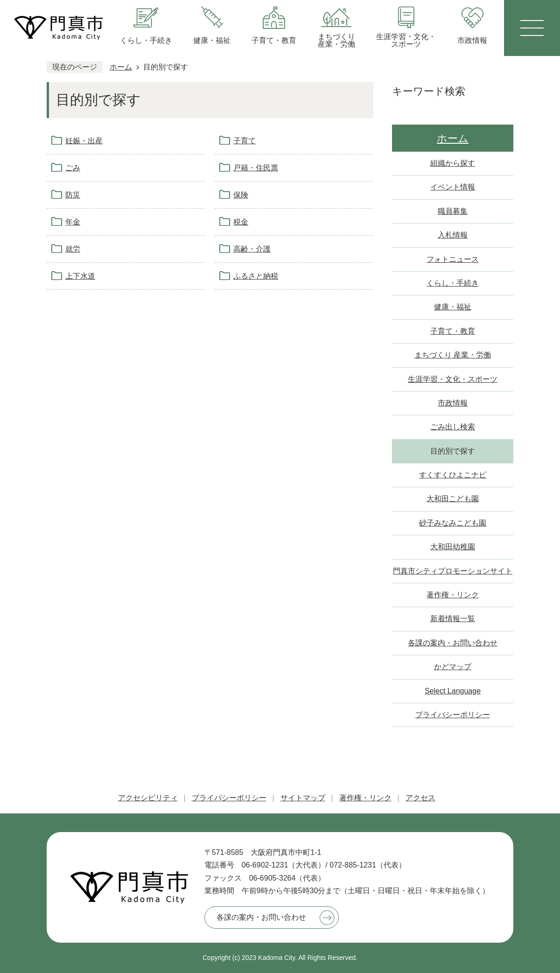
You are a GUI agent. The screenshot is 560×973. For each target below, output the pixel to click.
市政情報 (453, 403)
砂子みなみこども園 (453, 523)
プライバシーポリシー (453, 715)
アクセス (420, 798)
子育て (245, 141)
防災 (73, 195)
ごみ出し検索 (453, 427)
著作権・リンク (453, 595)
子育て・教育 (453, 331)
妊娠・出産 (84, 141)
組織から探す (453, 163)
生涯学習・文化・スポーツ (453, 379)
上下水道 (80, 276)
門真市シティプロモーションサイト (453, 571)
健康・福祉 (453, 307)
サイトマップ (303, 798)
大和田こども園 (453, 499)
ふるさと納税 (256, 276)
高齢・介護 (252, 249)
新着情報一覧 (453, 619)
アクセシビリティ (148, 798)
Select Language (453, 691)
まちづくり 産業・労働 (453, 355)
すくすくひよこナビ (453, 475)
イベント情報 (453, 187)
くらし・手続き (453, 283)
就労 (73, 249)
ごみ (73, 168)
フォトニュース (453, 259)
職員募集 (453, 211)
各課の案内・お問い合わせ (453, 643)
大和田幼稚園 (453, 547)
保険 (241, 195)
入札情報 (453, 235)
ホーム (121, 67)
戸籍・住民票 (256, 168)
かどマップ (453, 667)
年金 (73, 222)
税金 (241, 222)
